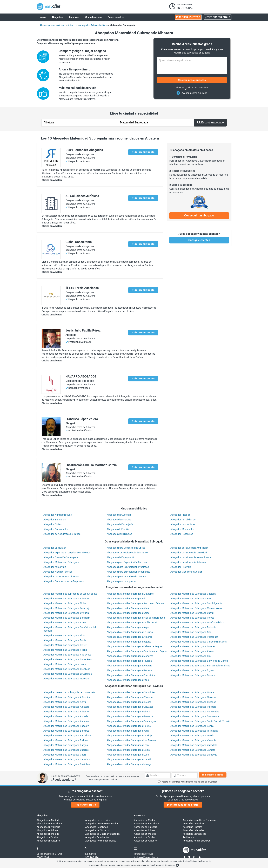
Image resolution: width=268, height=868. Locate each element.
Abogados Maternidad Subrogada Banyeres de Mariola (199, 661)
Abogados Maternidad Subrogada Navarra (193, 697)
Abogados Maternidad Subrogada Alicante (66, 599)
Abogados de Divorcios (119, 520)
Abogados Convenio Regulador (102, 824)
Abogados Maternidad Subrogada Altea (128, 608)
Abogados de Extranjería (120, 524)
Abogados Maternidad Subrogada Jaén (128, 731)
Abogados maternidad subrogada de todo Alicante (70, 594)
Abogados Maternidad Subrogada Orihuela (66, 613)
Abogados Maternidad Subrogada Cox (191, 656)
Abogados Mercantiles (182, 529)
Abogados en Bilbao (47, 830)
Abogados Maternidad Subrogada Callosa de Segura (135, 646)
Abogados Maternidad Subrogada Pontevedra (195, 712)
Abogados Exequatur (55, 548)
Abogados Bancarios (55, 520)
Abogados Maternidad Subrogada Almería (66, 716)
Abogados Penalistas (182, 534)
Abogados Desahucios (97, 837)
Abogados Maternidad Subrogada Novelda (66, 679)
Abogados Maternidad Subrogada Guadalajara (132, 721)
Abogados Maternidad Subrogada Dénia (65, 640)
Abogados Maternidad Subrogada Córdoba (130, 697)
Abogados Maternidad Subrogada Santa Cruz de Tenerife (201, 721)
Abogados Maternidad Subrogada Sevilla (192, 726)
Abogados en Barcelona (49, 824)
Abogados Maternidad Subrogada (61, 562)
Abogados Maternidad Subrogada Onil (191, 632)
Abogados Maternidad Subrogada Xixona (192, 651)
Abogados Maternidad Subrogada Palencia (193, 707)
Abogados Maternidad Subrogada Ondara (193, 675)
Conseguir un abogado (199, 216)
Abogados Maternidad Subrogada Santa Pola (68, 659)
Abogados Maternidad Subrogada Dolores (193, 646)
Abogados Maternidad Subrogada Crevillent (67, 669)
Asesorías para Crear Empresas (199, 820)
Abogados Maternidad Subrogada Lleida (128, 750)
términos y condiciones (183, 782)
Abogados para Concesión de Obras (126, 548)
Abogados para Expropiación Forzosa (127, 562)
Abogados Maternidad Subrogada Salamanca (195, 716)
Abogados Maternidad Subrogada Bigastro (193, 670)
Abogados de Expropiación (121, 557)
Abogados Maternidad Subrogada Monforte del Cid (197, 622)
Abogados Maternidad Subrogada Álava (65, 702)
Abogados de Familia (118, 529)
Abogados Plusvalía (181, 567)
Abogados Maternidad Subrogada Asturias (66, 721)
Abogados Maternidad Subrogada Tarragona (194, 731)
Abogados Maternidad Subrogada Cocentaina (131, 675)
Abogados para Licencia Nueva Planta (191, 557)
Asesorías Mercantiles (194, 834)
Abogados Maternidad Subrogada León (128, 745)
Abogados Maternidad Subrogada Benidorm (67, 618)
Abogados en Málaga (48, 834)
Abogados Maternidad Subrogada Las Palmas (131, 740)
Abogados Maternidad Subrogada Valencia (193, 740)
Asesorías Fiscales (192, 827)
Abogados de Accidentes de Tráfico (62, 534)
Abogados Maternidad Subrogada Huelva (129, 726)
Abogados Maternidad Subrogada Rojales (129, 642)
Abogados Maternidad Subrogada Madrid (129, 759)
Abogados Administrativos (58, 515)
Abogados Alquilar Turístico (58, 572)
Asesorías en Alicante (145, 841)
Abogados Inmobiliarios (183, 520)
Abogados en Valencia (48, 827)
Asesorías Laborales (193, 830)
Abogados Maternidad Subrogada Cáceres (66, 750)
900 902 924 (92, 857)
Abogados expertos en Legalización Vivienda (67, 553)
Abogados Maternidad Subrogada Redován (193, 627)
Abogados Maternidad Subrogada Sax (191, 599)
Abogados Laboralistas (183, 524)
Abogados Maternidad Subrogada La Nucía (130, 632)
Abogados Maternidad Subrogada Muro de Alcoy (196, 608)
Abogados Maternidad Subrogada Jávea (65, 664)
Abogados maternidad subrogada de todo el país (69, 692)
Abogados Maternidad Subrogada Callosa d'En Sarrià (199, 642)
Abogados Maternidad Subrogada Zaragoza (194, 755)
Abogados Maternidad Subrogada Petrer (65, 645)
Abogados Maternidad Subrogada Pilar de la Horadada (136, 618)
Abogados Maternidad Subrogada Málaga (129, 764)
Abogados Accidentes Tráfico (101, 841)
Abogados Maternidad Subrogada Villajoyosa (67, 655)
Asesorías (139, 816)
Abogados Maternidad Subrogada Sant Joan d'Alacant (136, 603)
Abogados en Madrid (48, 820)
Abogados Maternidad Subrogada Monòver (130, 656)
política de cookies (166, 865)
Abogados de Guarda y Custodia (102, 834)
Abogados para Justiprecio (121, 581)
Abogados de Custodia (119, 515)
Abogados (42, 816)
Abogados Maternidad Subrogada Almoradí (130, 637)
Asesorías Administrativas (197, 841)
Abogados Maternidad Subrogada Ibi (126, 599)
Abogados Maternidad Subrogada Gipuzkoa (130, 707)
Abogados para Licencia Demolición (189, 553)
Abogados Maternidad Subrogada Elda (64, 635)
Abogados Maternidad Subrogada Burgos (66, 745)
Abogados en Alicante (48, 841)
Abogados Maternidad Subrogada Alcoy (65, 622)
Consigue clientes (199, 240)
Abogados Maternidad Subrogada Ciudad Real (131, 692)
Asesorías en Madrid (145, 820)
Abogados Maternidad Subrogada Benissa (129, 670)
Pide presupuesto (143, 152)
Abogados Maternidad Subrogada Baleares (66, 731)
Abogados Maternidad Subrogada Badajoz (66, 726)
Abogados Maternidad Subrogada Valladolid (194, 745)
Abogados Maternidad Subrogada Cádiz (65, 755)
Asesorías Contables (194, 824)
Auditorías (188, 837)
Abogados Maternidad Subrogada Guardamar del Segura (137, 651)
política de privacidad (207, 782)
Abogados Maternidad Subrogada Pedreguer (194, 637)
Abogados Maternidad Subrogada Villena (65, 650)
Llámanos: (91, 854)
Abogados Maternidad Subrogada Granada (130, 716)
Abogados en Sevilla (47, 837)
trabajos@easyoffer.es (146, 857)
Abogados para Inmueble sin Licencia (127, 577)
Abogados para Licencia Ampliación (189, 548)
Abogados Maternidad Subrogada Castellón (67, 764)
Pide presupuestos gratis (183, 805)
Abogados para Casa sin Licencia (61, 577)
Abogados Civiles (52, 524)
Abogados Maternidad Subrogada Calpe (128, 613)
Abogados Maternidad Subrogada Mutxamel (130, 594)
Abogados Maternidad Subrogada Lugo (128, 755)
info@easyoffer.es (144, 854)
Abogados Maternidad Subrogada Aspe (128, 627)
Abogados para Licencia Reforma (188, 562)
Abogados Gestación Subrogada (61, 557)
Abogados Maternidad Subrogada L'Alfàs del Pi (132, 622)
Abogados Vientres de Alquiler (186, 572)
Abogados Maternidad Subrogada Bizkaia (66, 740)
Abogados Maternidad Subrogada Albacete (66, 707)
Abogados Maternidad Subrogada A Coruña (67, 697)
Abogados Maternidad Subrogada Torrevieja (67, 608)
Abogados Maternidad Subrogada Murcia (192, 692)
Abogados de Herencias (119, 534)
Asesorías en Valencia (146, 827)
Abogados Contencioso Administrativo (127, 553)
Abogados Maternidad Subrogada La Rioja (129, 736)
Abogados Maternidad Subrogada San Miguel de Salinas (200, 666)
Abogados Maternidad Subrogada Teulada (129, 661)
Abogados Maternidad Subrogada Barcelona (67, 736)
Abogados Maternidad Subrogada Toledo (192, 736)
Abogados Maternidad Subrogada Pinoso (192, 618)
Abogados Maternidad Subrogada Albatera (130, 666)
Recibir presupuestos (192, 80)
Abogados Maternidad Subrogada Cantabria (67, 759)
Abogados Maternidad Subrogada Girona (129, 712)
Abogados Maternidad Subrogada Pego (128, 680)
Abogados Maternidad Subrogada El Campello (68, 674)
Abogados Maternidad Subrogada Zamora (193, 750)
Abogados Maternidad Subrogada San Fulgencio (196, 603)
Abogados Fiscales (180, 515)
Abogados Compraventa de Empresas (63, 581)
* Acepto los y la (187, 782)
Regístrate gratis (85, 805)
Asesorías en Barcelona (146, 824)
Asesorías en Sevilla (144, 837)
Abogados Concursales (56, 529)
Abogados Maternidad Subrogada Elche (65, 603)
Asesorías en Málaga (145, 834)
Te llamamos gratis (213, 775)
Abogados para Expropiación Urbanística (129, 572)
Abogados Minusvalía (55, 567)
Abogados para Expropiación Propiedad (128, 567)
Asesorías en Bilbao (144, 830)
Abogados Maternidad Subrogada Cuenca (129, 702)
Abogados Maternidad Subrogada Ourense (193, 702)
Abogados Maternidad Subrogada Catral (192, 613)
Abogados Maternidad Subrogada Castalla (193, 594)
